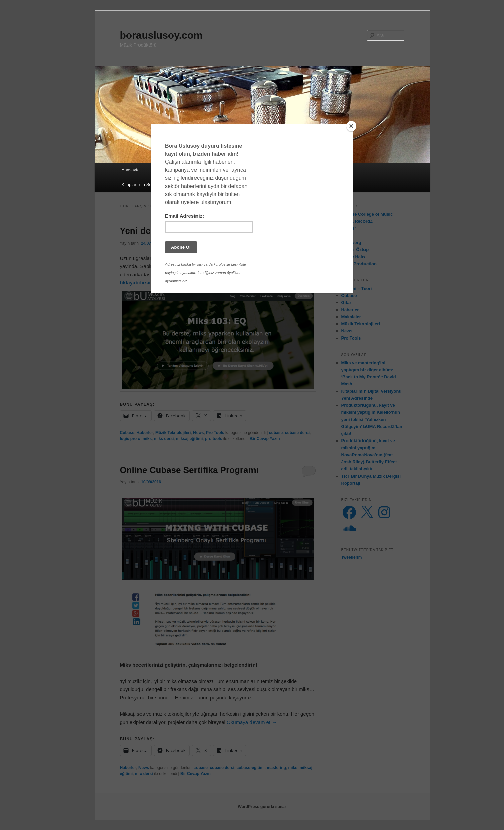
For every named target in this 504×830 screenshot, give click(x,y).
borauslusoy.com (161, 35)
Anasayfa (131, 170)
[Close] (351, 126)
